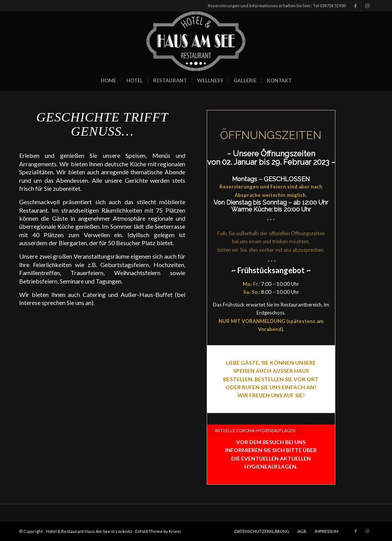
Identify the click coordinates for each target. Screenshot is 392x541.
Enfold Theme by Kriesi (158, 531)
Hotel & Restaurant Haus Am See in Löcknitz (89, 531)
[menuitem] (108, 80)
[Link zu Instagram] (367, 6)
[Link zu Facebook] (355, 6)
